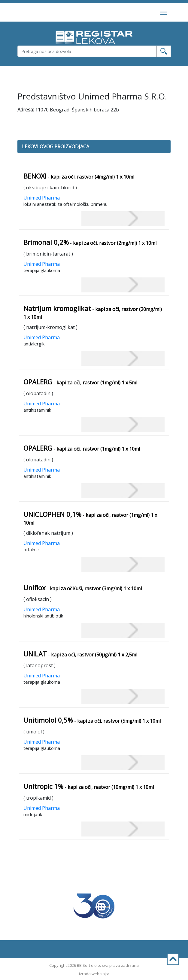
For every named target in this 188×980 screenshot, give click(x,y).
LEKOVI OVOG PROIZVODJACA (56, 147)
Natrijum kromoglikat (57, 308)
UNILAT (35, 654)
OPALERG (38, 382)
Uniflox (35, 588)
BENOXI (35, 176)
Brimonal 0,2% (46, 242)
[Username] (87, 51)
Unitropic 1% (43, 786)
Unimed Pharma (42, 198)
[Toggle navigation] (164, 12)
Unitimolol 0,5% (48, 720)
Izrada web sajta (94, 974)
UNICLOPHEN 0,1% (52, 514)
